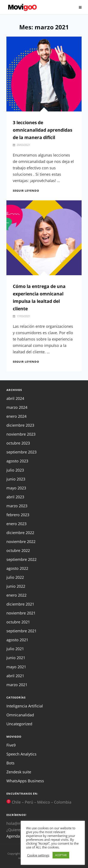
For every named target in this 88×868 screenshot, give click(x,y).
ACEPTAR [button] (61, 855)
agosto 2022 (17, 568)
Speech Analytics (21, 754)
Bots (10, 763)
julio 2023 (15, 470)
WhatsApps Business (25, 781)
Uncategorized (19, 724)
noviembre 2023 (21, 434)
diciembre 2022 (20, 533)
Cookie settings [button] (38, 855)
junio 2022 (16, 586)
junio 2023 (16, 479)
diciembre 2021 (20, 604)
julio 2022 (15, 577)
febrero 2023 (18, 515)
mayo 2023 (16, 488)
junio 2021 (16, 658)
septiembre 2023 (21, 452)
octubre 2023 (18, 443)
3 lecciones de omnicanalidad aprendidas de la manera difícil (43, 130)
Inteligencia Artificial (25, 706)
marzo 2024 (17, 407)
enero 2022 (16, 595)
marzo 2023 (17, 506)
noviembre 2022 (21, 542)
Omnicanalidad (20, 715)
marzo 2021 (17, 685)
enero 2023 (16, 524)
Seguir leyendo (26, 191)
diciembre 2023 (20, 425)
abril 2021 (15, 676)
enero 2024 (16, 416)
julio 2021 (15, 649)
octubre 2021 (18, 622)
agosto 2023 (17, 461)
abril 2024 (15, 398)
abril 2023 (15, 497)
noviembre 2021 (21, 613)
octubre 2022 (18, 550)
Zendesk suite (19, 772)
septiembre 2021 (21, 631)
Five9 (11, 745)
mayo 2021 (16, 667)
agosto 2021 (17, 640)
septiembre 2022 (21, 559)
